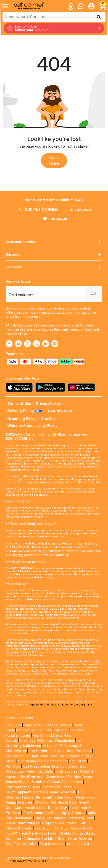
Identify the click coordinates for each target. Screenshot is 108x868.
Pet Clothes (26, 730)
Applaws (25, 792)
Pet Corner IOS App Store (27, 756)
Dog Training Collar (21, 844)
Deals (58, 735)
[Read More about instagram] (27, 344)
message (55, 218)
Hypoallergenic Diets (23, 787)
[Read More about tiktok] (55, 344)
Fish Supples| (67, 771)
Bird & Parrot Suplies (23, 823)
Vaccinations (35, 808)
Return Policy (60, 411)
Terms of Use (16, 329)
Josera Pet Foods (57, 787)
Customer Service (54, 242)
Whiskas (41, 802)
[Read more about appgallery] (82, 387)
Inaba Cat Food (44, 833)
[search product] (99, 17)
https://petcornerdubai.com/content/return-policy (60, 705)
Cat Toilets (78, 761)
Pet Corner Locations (46, 751)
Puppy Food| (86, 797)
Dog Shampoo (52, 844)
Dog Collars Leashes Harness (48, 725)
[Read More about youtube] (18, 344)
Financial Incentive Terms (73, 329)
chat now (80, 209)
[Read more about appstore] (20, 387)
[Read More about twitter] (37, 344)
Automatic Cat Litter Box (44, 839)
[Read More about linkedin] (46, 344)
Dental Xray (58, 808)
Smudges (23, 735)
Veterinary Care (79, 844)
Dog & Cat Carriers (50, 818)
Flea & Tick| (43, 735)
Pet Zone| (44, 797)
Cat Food (61, 730)
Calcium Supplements (65, 782)
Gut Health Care (64, 802)
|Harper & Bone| (46, 792)
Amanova (68, 792)
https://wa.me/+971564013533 (29, 861)
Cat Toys (61, 828)
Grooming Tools (81, 818)
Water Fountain (80, 839)
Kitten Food (63, 797)
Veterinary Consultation (56, 740)
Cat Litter (45, 730)
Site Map (49, 419)
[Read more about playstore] (51, 387)
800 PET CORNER (38, 209)
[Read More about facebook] (9, 344)
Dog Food (14, 725)
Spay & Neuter (74, 813)
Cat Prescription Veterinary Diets (50, 766)
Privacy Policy (16, 334)
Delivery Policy (25, 411)
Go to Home (54, 160)
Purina (11, 802)
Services (54, 255)
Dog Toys (42, 828)
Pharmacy (27, 740)
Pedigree (25, 802)
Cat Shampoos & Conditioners (43, 761)
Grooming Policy (22, 419)
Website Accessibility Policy (32, 426)
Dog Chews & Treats (59, 823)
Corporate (54, 267)
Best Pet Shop (79, 751)
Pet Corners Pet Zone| (42, 813)
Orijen (11, 792)
